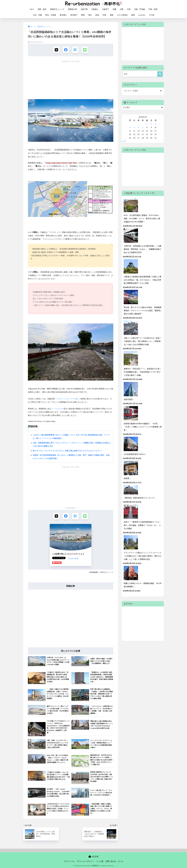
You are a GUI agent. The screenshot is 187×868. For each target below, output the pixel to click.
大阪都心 (95, 9)
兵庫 (122, 9)
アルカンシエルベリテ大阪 (67, 399)
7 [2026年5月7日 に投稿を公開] (143, 127)
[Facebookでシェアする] (66, 50)
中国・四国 (153, 9)
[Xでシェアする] (56, 50)
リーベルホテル (57, 409)
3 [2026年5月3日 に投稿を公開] (156, 124)
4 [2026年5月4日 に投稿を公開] (130, 127)
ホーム (121, 861)
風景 (133, 15)
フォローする (57, 558)
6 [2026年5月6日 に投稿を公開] (138, 127)
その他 (152, 15)
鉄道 (97, 15)
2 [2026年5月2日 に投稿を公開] (151, 124)
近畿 (114, 9)
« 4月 (124, 141)
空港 (104, 15)
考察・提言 (42, 9)
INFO (32, 9)
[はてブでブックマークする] (75, 50)
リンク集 (100, 861)
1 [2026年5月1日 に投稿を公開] (147, 124)
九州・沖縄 (37, 15)
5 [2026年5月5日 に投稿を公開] (134, 127)
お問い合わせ (111, 861)
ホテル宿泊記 (122, 15)
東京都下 (74, 15)
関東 (83, 15)
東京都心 (63, 15)
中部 (129, 9)
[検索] (160, 74)
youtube (142, 15)
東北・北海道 (51, 15)
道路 (112, 15)
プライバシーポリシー (85, 861)
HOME (93, 856)
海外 (90, 15)
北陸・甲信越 (139, 9)
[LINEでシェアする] (85, 50)
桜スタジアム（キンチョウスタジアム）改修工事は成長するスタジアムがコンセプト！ (68, 451)
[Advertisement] (71, 80)
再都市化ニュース (57, 9)
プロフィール (69, 861)
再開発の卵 (72, 9)
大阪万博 (84, 9)
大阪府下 (105, 9)
